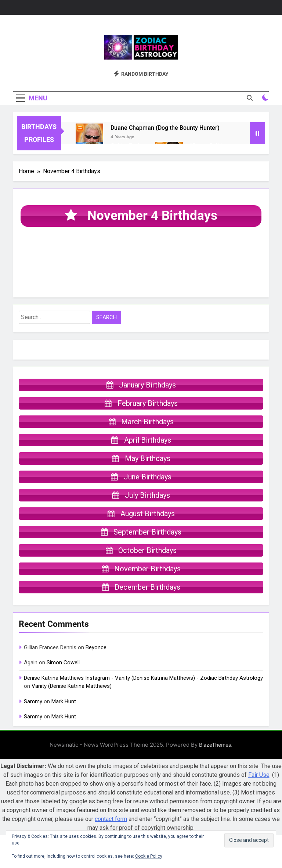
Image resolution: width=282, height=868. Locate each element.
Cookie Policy (149, 856)
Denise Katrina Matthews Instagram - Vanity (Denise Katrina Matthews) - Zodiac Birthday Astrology (143, 678)
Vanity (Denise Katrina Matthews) (72, 686)
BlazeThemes (215, 745)
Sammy (33, 701)
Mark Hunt (64, 701)
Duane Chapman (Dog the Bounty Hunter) (165, 128)
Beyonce (96, 647)
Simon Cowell (63, 662)
